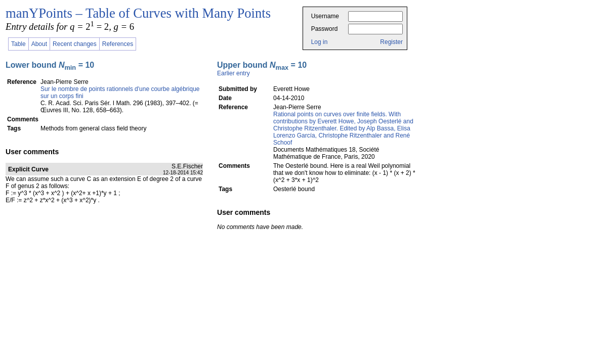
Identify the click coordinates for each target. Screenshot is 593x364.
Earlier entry (234, 73)
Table (18, 44)
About (39, 44)
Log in (320, 42)
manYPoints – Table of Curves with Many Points (138, 13)
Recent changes (75, 44)
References (118, 44)
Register (391, 42)
